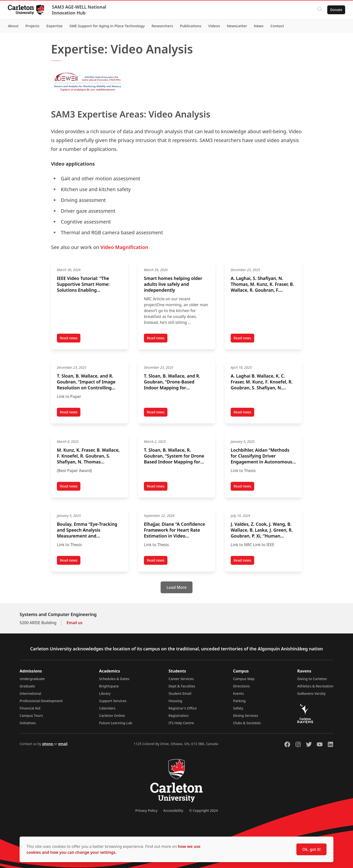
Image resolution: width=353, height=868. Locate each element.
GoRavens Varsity (312, 693)
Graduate (27, 686)
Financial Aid (30, 708)
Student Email (180, 693)
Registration (179, 716)
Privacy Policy (146, 810)
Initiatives (28, 723)
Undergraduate (32, 679)
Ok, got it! (311, 849)
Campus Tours (31, 716)
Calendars (107, 708)
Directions (241, 686)
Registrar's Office (183, 708)
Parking (240, 701)
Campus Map (244, 679)
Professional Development (41, 701)
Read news (70, 339)
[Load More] (176, 587)
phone (48, 744)
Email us (74, 623)
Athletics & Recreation (315, 686)
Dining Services (246, 716)
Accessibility (173, 810)
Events (239, 693)
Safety (238, 708)
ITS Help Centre (181, 723)
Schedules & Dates (114, 679)
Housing (176, 701)
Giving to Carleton (312, 679)
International (30, 693)
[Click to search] (320, 10)
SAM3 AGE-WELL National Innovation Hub (79, 10)
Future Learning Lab (116, 723)
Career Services (181, 679)
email (63, 744)
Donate (336, 10)
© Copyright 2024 (203, 810)
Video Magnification (124, 247)
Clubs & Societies (247, 723)
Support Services (113, 701)
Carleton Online (112, 716)
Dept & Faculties (182, 686)
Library (105, 693)
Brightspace (109, 686)
